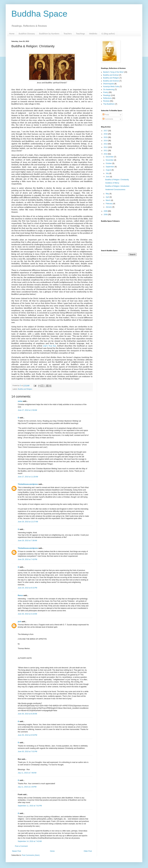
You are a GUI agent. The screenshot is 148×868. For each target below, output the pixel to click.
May (108, 194)
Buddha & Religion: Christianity (117, 180)
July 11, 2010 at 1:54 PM (27, 787)
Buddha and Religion (25, 389)
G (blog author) (108, 34)
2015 (106, 137)
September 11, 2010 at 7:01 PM (30, 806)
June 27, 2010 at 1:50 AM (27, 410)
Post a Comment (21, 846)
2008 (106, 215)
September (110, 167)
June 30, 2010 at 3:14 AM (27, 614)
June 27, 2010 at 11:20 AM (28, 477)
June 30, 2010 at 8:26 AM (27, 714)
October (109, 163)
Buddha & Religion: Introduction (117, 186)
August (109, 170)
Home (12, 34)
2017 (106, 131)
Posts (106, 115)
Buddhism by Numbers (49, 34)
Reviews (106, 101)
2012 (106, 147)
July (108, 173)
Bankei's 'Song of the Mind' (113, 72)
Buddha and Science (111, 81)
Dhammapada (109, 84)
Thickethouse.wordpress (28, 484)
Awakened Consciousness (115, 190)
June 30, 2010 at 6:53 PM (27, 735)
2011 (106, 151)
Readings (107, 95)
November (110, 160)
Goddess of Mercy (112, 183)
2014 (106, 141)
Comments (108, 119)
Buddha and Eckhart (111, 75)
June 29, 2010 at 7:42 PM (27, 559)
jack (19, 622)
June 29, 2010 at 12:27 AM (28, 522)
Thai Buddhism (109, 104)
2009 (106, 211)
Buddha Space (39, 14)
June (108, 177)
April (108, 197)
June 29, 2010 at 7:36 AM (27, 541)
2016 (106, 134)
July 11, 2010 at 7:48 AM (27, 773)
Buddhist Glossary (27, 34)
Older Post (88, 851)
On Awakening (109, 90)
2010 (106, 154)
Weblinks (93, 34)
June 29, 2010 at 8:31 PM (27, 588)
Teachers (68, 34)
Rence (20, 595)
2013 (106, 144)
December (110, 157)
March (108, 200)
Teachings (80, 34)
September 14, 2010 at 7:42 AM (30, 841)
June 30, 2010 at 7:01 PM (27, 752)
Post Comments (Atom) (31, 855)
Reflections (107, 98)
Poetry (106, 92)
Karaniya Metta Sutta (111, 87)
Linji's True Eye (49, 346)
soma (20, 401)
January (109, 207)
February (109, 204)
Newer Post (17, 851)
